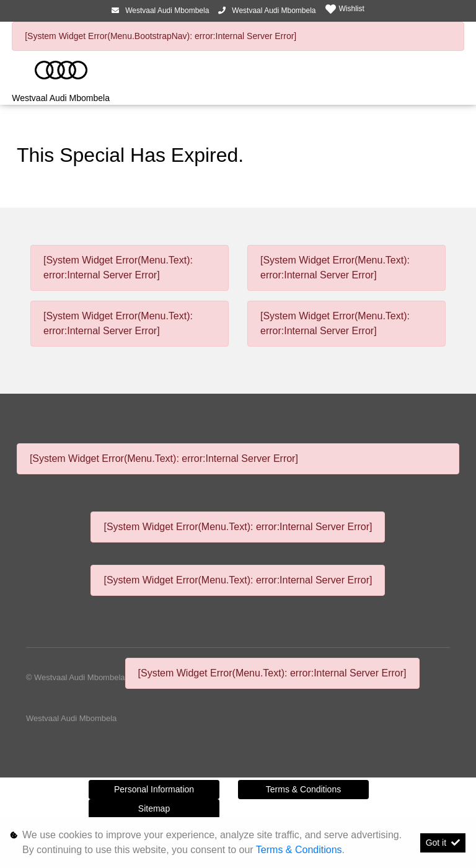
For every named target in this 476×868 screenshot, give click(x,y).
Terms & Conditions (303, 789)
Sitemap (154, 808)
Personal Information (154, 789)
